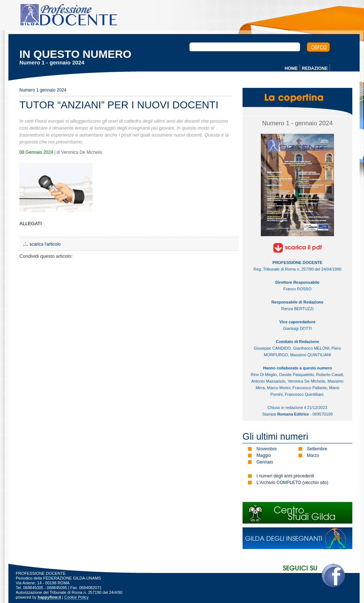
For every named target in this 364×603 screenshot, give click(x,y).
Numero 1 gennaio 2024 (43, 90)
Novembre (267, 449)
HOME (291, 68)
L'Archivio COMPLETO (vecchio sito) (292, 483)
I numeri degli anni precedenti (285, 476)
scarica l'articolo (45, 244)
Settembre (317, 449)
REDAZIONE (315, 68)
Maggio (264, 455)
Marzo (313, 455)
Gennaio (265, 462)
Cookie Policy (77, 597)
